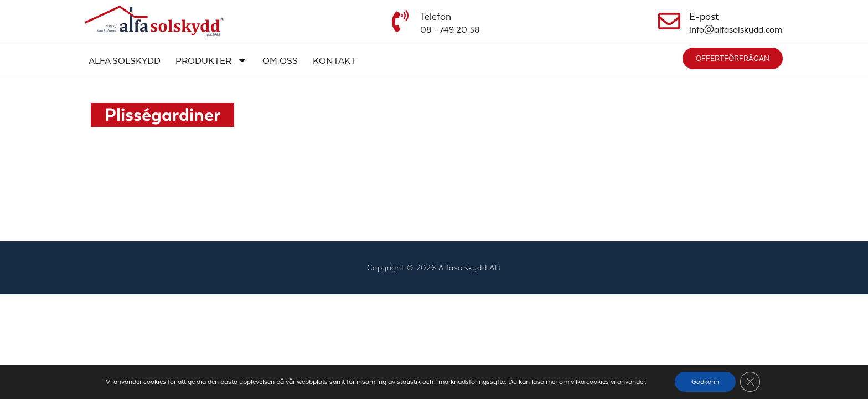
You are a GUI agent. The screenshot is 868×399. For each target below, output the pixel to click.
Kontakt (334, 60)
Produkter (211, 60)
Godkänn (705, 382)
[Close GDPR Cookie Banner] (750, 382)
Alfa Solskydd (125, 60)
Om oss (280, 60)
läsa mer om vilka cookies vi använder (588, 382)
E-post (704, 17)
